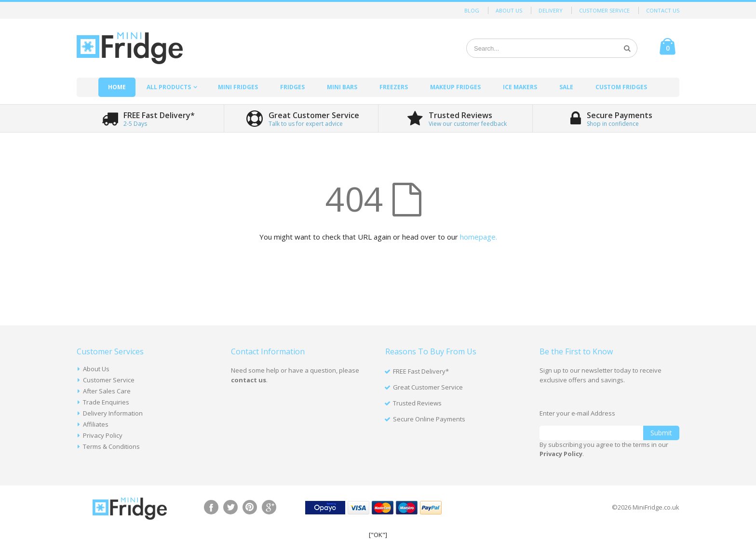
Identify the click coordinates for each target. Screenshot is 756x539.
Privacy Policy (103, 435)
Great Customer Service (428, 387)
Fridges (292, 87)
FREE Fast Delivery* (421, 371)
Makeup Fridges (455, 87)
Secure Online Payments (429, 419)
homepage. (479, 237)
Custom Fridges (621, 87)
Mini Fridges (238, 87)
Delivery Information (113, 413)
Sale (566, 87)
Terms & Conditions (111, 446)
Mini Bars (342, 87)
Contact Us (663, 10)
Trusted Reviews (417, 403)
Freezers (394, 87)
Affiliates (96, 424)
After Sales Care (107, 391)
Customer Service (604, 10)
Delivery (551, 10)
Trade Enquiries (106, 402)
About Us (509, 10)
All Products (169, 87)
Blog (472, 10)
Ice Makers (520, 87)
